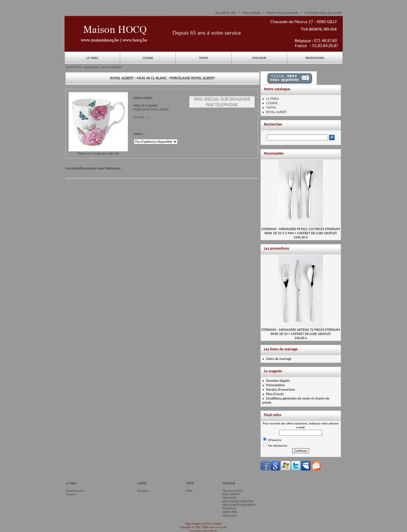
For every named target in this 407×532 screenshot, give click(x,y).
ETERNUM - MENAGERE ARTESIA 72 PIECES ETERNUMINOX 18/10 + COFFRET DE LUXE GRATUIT (301, 330)
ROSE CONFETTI (231, 494)
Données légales (278, 381)
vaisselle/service (75, 491)
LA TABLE (92, 58)
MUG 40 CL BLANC (112, 67)
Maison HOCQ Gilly (218, 527)
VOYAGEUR (259, 58)
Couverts (71, 494)
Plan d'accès (275, 394)
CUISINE (148, 58)
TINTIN (203, 58)
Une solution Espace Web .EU (203, 531)
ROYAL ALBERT (276, 112)
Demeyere (143, 491)
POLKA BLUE (229, 509)
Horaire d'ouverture (281, 390)
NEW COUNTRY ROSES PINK (238, 501)
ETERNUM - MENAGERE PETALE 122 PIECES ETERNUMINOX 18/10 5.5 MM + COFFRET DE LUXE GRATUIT (301, 229)
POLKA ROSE (229, 498)
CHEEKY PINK (230, 512)
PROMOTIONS (315, 58)
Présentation (276, 385)
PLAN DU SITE (74, 67)
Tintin (189, 491)
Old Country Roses (233, 491)
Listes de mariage (279, 359)
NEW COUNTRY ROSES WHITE (239, 505)
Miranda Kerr (91, 67)
